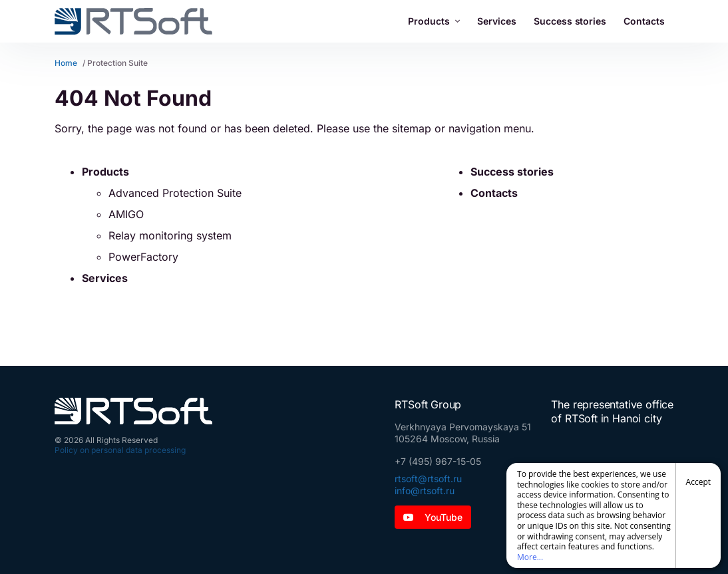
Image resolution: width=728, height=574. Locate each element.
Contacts (644, 21)
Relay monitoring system (170, 235)
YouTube (433, 517)
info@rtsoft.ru (425, 491)
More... (530, 557)
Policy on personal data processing (120, 450)
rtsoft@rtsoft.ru (428, 479)
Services (497, 21)
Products (434, 21)
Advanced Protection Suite (175, 193)
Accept (698, 482)
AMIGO (126, 214)
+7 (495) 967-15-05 (438, 461)
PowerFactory (143, 257)
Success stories (570, 21)
